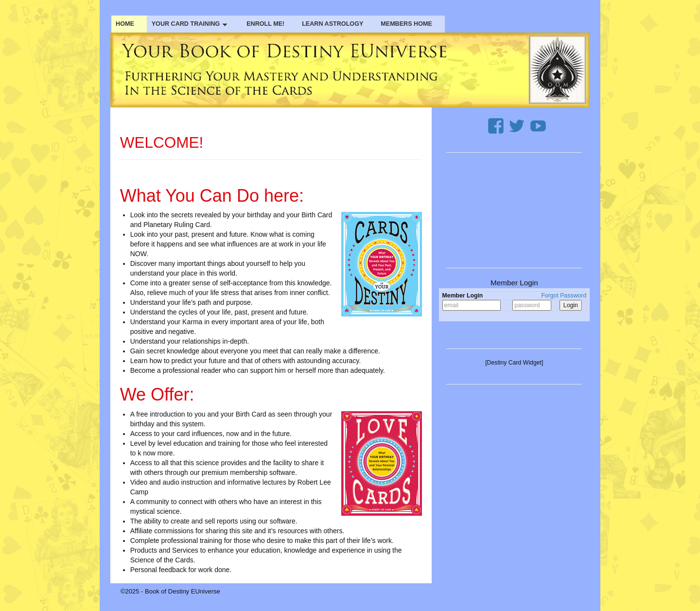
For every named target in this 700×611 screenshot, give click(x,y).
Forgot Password (564, 296)
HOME (125, 24)
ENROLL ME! (265, 24)
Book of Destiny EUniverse (183, 591)
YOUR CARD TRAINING (191, 24)
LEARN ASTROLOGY (332, 24)
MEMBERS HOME (406, 24)
